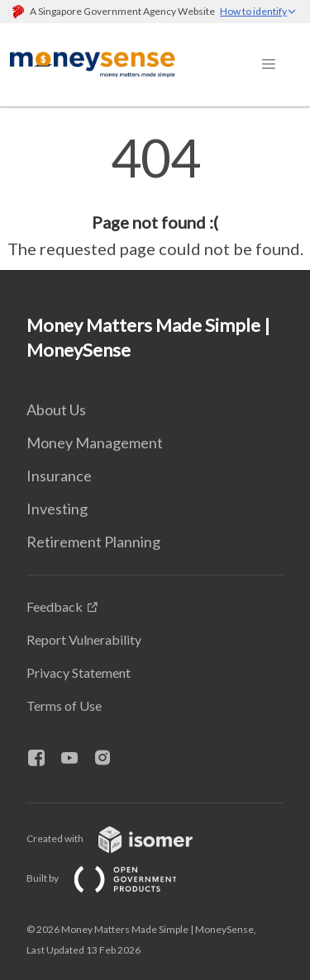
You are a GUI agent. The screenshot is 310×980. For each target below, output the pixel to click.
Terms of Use (64, 705)
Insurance (59, 476)
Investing (57, 509)
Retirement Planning (93, 542)
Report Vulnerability (84, 639)
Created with (123, 838)
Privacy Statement (79, 672)
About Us (56, 410)
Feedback (55, 606)
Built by (115, 878)
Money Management (95, 443)
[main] (155, 196)
